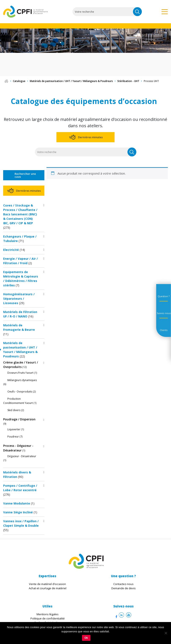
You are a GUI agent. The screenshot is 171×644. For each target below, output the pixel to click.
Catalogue (19, 81)
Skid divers (14, 410)
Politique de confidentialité (48, 618)
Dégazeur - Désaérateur (22, 456)
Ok (86, 638)
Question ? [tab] (164, 296)
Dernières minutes (90, 137)
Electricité (11, 250)
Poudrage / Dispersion (19, 419)
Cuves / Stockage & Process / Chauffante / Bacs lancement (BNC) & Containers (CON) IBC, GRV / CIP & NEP (20, 214)
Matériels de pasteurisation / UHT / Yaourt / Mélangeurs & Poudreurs (71, 81)
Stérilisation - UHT (128, 81)
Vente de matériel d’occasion (47, 584)
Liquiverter (14, 429)
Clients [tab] (164, 330)
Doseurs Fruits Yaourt (20, 373)
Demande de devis (124, 588)
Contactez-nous (123, 584)
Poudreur (13, 437)
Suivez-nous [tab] (164, 313)
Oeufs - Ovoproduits (20, 392)
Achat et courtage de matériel (48, 588)
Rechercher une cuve (25, 175)
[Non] (166, 633)
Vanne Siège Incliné (18, 512)
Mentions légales (48, 614)
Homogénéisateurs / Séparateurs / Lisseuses (19, 299)
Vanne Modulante (17, 503)
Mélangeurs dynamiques (22, 380)
